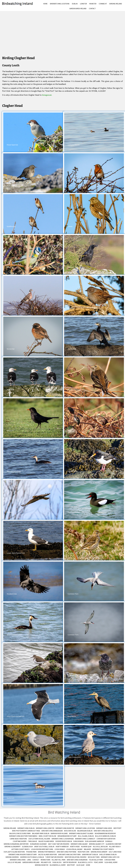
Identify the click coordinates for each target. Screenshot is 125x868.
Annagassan (47, 95)
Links (29, 860)
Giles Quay (80, 865)
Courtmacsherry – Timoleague (25, 841)
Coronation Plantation (106, 839)
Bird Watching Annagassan (52, 831)
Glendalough (27, 847)
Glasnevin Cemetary (113, 844)
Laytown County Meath (20, 849)
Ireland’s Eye (46, 862)
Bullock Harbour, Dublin (105, 836)
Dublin (75, 4)
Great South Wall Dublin (44, 847)
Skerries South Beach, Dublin (32, 857)
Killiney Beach (115, 847)
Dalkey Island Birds (46, 841)
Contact (92, 9)
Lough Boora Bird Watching (42, 849)
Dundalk (109, 841)
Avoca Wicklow (70, 831)
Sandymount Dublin (90, 855)
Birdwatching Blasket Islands (81, 833)
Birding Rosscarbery (99, 852)
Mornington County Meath (103, 849)
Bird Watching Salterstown (69, 855)
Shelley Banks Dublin (108, 855)
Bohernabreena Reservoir (105, 833)
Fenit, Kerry (98, 862)
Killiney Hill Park (59, 860)
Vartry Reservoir (70, 862)
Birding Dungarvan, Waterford (16, 844)
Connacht (103, 4)
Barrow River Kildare (59, 833)
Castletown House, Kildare (39, 839)
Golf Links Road (115, 852)
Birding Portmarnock (47, 852)
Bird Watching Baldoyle (103, 831)
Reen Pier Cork (84, 852)
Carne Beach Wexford (18, 839)
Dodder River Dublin (64, 841)
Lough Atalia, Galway (74, 849)
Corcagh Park (110, 860)
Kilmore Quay (86, 847)
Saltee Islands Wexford (48, 855)
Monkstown (45, 860)
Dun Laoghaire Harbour (94, 841)
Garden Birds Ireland (78, 9)
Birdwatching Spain (18, 860)
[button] (33, 132)
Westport (117, 828)
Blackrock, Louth (85, 862)
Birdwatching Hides (104, 828)
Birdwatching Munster (65, 828)
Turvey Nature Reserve (54, 857)
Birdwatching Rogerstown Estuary (23, 855)
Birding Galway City (97, 844)
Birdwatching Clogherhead (63, 839)
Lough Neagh (60, 849)
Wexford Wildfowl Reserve (76, 857)
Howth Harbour (62, 847)
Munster (93, 4)
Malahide (87, 849)
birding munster (42, 865)
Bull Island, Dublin (86, 836)
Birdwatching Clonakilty (85, 839)
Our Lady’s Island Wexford (14, 852)
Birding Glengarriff (13, 847)
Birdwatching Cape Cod (110, 857)
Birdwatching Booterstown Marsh (23, 836)
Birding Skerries (12, 857)
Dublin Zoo (57, 862)
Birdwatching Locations (60, 4)
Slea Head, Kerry (111, 862)
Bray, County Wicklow (47, 836)
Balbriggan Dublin (85, 831)
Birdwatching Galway (79, 844)
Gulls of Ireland (14, 862)
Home (45, 4)
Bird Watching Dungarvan (77, 860)
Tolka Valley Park (96, 860)
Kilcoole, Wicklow (100, 847)
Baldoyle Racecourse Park (20, 833)
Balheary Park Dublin (41, 833)
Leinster (83, 4)
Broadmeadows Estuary (67, 836)
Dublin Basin (78, 841)
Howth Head (75, 847)
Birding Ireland (116, 4)
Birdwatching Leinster (45, 828)
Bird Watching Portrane (67, 852)
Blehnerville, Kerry (58, 865)
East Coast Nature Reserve (59, 844)
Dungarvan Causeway (38, 844)
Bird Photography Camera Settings (26, 831)
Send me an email (27, 821)
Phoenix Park (31, 852)
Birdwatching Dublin (26, 828)
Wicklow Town (94, 857)
